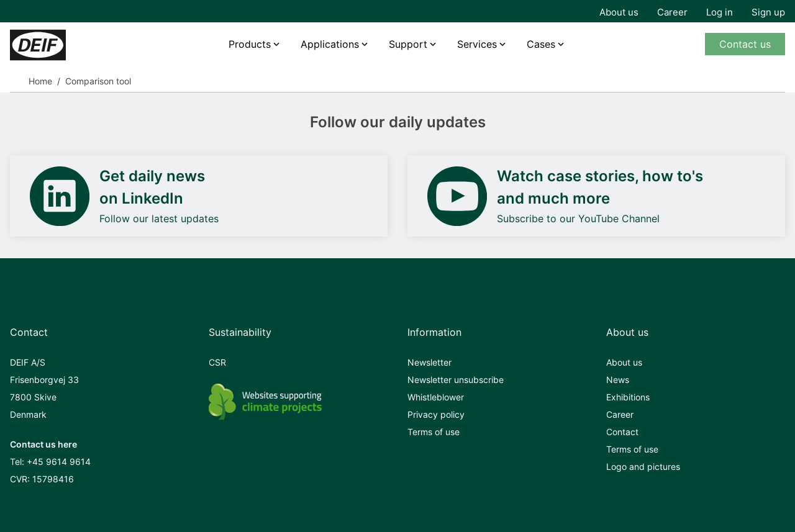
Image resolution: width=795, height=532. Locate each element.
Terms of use (434, 432)
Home (40, 81)
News (618, 380)
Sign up (768, 12)
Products (250, 44)
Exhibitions (628, 397)
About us (619, 12)
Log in (720, 12)
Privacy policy (436, 414)
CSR (217, 362)
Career (672, 12)
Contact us (745, 44)
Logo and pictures (643, 467)
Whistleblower (436, 397)
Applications (330, 44)
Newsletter (429, 362)
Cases (541, 44)
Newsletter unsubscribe (456, 380)
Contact (622, 432)
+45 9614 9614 (59, 462)
